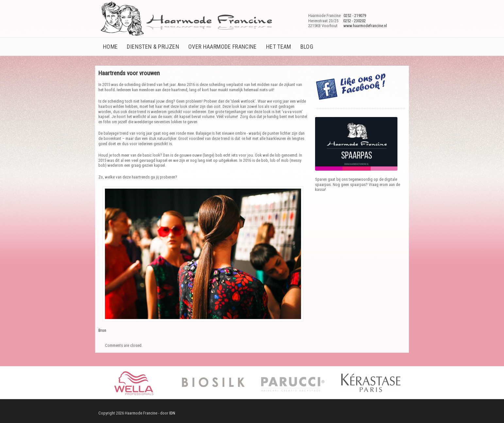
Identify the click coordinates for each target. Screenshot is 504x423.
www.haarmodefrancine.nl (365, 26)
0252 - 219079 (355, 16)
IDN (172, 413)
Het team (279, 47)
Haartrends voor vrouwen (129, 73)
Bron (102, 330)
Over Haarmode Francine (223, 47)
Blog (307, 47)
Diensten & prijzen (153, 47)
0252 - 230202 (354, 21)
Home (110, 47)
